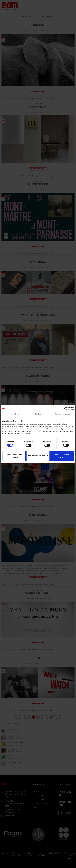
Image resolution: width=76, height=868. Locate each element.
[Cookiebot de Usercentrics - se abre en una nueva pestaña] (65, 408)
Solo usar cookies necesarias (14, 456)
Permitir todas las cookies (62, 456)
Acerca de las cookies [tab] (63, 414)
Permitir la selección (38, 456)
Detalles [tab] (38, 414)
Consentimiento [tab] (13, 414)
